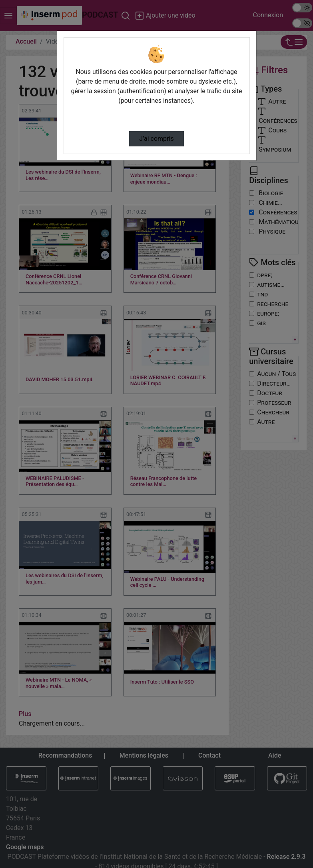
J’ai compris (156, 139)
